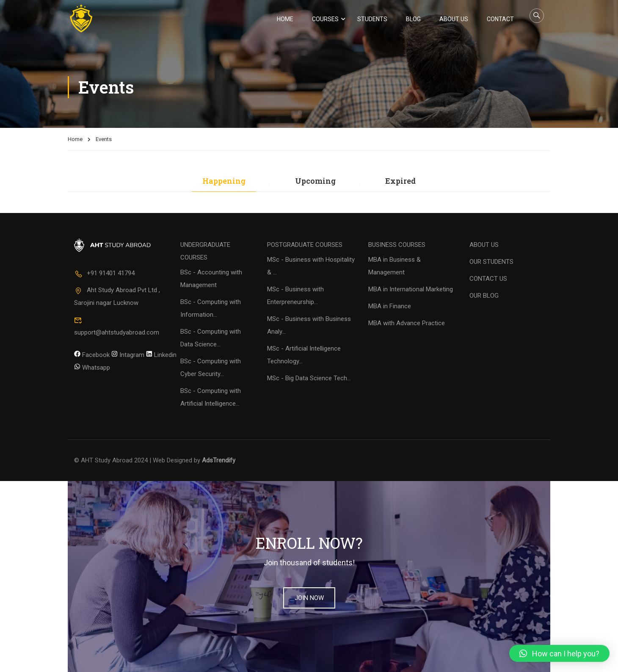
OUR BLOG (484, 296)
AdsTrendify (219, 461)
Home (285, 19)
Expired (400, 181)
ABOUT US (484, 245)
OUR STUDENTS (491, 262)
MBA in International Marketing (411, 290)
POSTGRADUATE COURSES (305, 245)
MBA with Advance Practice (407, 324)
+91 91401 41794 (104, 274)
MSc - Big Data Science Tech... (309, 379)
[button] (559, 653)
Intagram (128, 355)
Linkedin (161, 355)
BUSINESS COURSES (397, 245)
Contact (500, 19)
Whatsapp (92, 368)
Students (372, 19)
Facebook (92, 355)
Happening (224, 181)
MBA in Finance (390, 307)
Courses (325, 19)
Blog (413, 19)
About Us (454, 19)
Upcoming (315, 181)
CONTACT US (488, 279)
